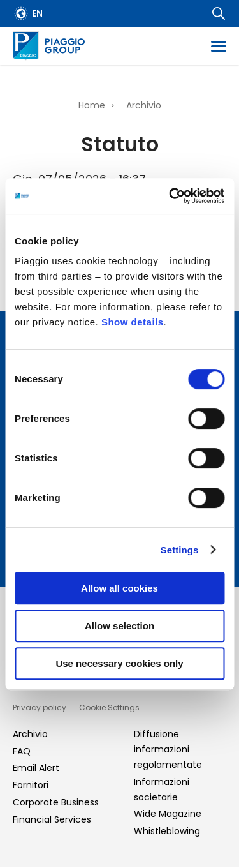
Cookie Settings (109, 707)
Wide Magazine (168, 814)
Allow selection (119, 626)
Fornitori (31, 785)
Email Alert (36, 768)
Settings (180, 550)
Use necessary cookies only (119, 663)
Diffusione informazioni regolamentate (168, 749)
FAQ (22, 751)
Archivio (144, 105)
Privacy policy (40, 707)
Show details (133, 322)
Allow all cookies (119, 588)
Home (92, 105)
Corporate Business (56, 802)
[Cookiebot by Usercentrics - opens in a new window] (170, 196)
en (37, 13)
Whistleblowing (167, 831)
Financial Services (52, 819)
